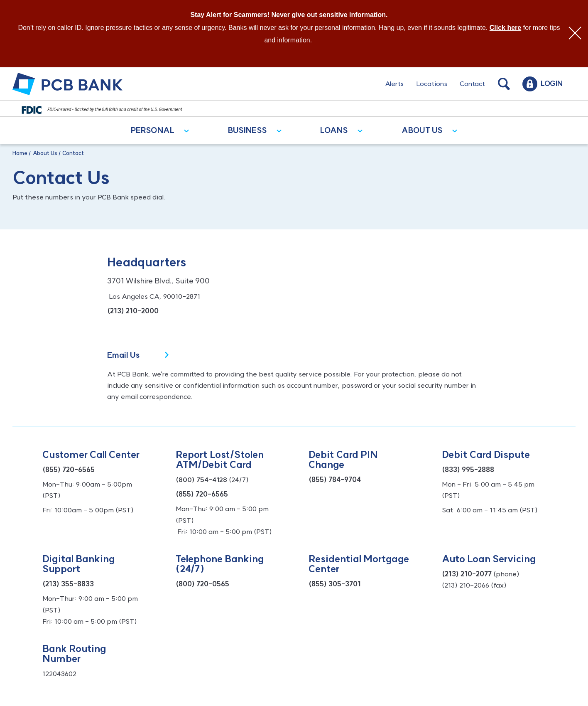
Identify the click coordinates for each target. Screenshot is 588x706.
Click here (505, 28)
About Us (422, 130)
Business (247, 130)
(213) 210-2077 (467, 574)
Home (20, 153)
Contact (472, 84)
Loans (334, 130)
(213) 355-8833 (68, 584)
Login (552, 84)
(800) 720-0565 (202, 584)
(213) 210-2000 (133, 311)
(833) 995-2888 (468, 470)
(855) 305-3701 (335, 584)
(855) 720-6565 (69, 470)
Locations (432, 84)
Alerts (394, 84)
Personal (153, 130)
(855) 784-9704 (335, 480)
